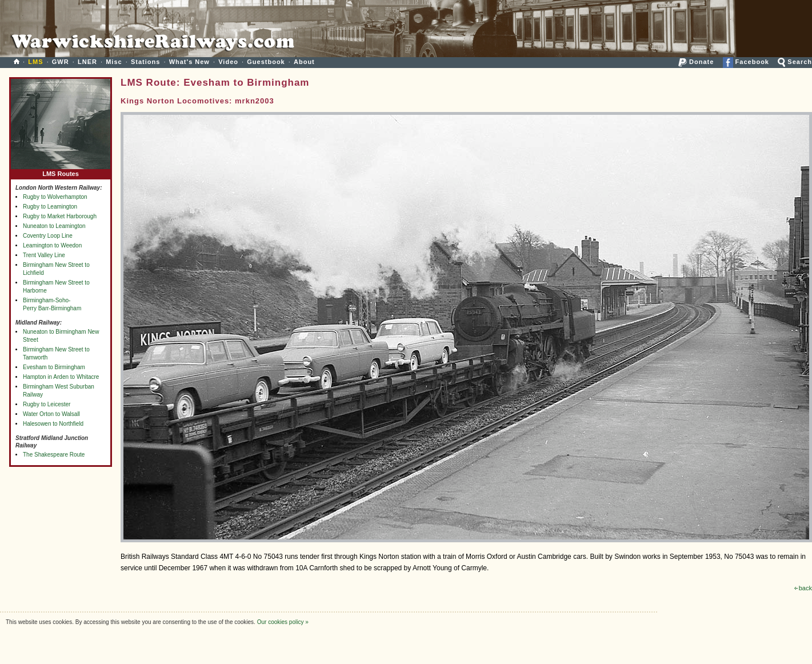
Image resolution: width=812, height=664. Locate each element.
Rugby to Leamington (50, 207)
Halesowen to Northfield (53, 424)
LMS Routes (61, 171)
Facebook (746, 62)
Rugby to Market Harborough (60, 216)
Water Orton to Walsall (51, 414)
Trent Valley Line (44, 255)
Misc (114, 62)
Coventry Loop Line (48, 236)
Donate (696, 62)
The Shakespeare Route (54, 455)
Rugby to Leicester (47, 404)
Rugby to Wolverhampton (55, 197)
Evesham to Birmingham (54, 367)
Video (228, 62)
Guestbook (266, 62)
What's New (189, 62)
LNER (87, 62)
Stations (145, 62)
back (803, 588)
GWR (61, 62)
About (304, 62)
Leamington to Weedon (52, 245)
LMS (35, 62)
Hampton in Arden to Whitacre (61, 377)
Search (795, 62)
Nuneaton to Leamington (54, 226)
